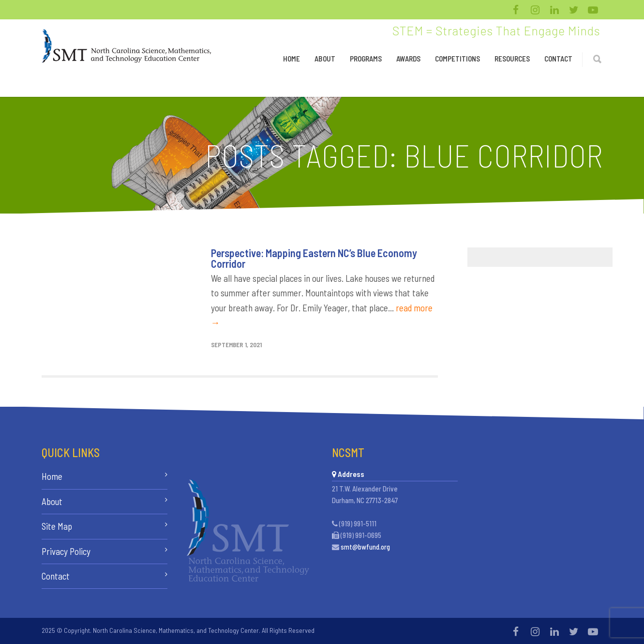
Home (292, 59)
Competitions (457, 59)
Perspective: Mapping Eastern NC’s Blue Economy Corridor (314, 258)
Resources (512, 59)
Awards (408, 59)
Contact (558, 59)
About (325, 59)
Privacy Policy (66, 551)
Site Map (57, 526)
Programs (366, 59)
